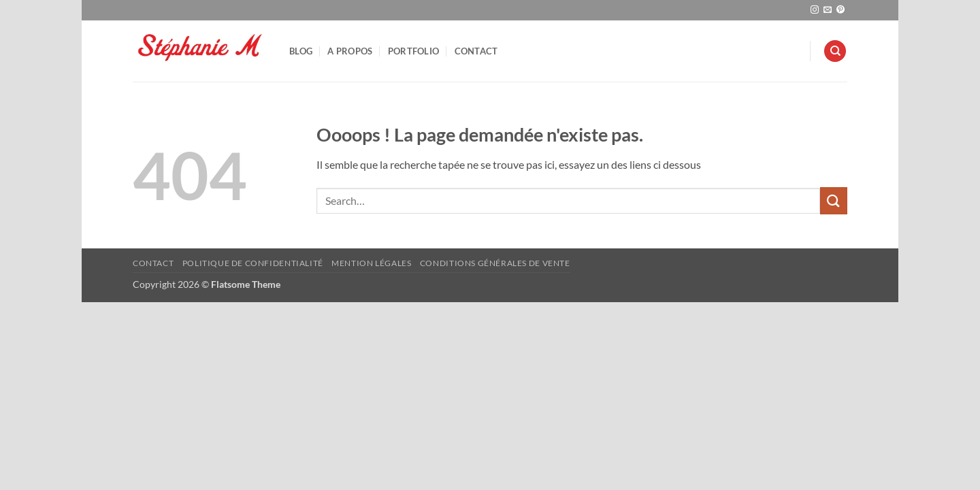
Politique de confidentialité (253, 263)
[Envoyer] (834, 200)
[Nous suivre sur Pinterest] (840, 10)
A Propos (350, 51)
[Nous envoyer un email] (828, 10)
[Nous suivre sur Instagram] (815, 10)
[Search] (835, 51)
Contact (476, 51)
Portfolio (413, 51)
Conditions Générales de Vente (495, 263)
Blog (301, 51)
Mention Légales (371, 263)
